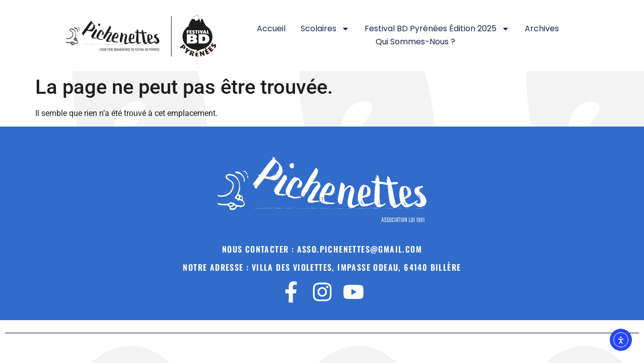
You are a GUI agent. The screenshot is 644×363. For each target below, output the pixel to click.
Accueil (271, 28)
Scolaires (325, 29)
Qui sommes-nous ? (415, 42)
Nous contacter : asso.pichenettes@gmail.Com (322, 249)
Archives (542, 28)
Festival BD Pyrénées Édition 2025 (437, 29)
